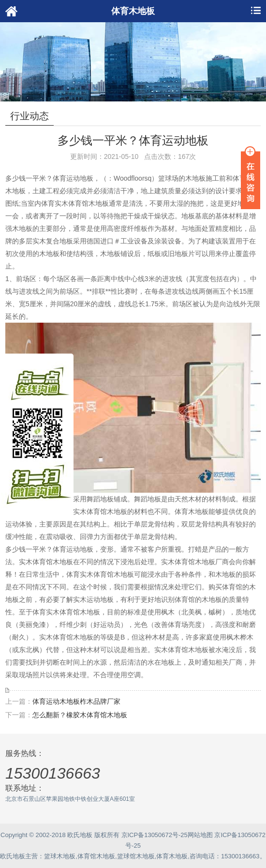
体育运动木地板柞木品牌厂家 (76, 701)
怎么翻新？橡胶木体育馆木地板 (80, 715)
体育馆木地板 (96, 856)
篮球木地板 (60, 856)
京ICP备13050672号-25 (155, 835)
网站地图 (200, 835)
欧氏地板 (13, 856)
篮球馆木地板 (136, 856)
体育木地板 (172, 856)
